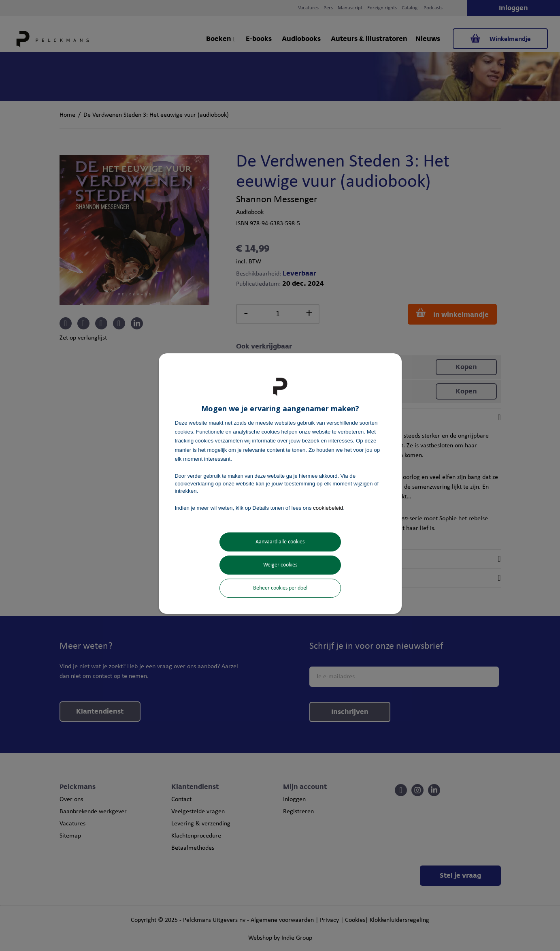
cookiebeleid (328, 508)
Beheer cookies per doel (280, 588)
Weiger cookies (280, 565)
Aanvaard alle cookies (280, 542)
